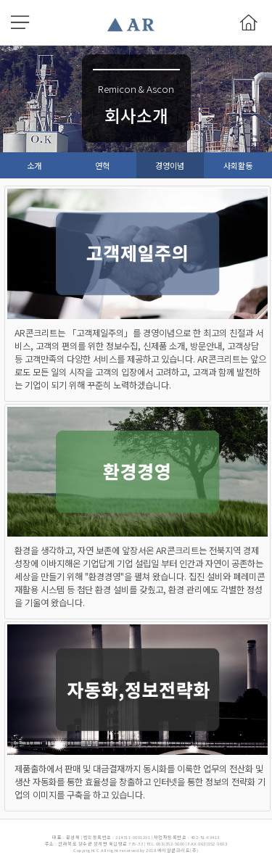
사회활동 (238, 165)
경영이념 (170, 165)
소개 (34, 165)
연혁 (102, 165)
